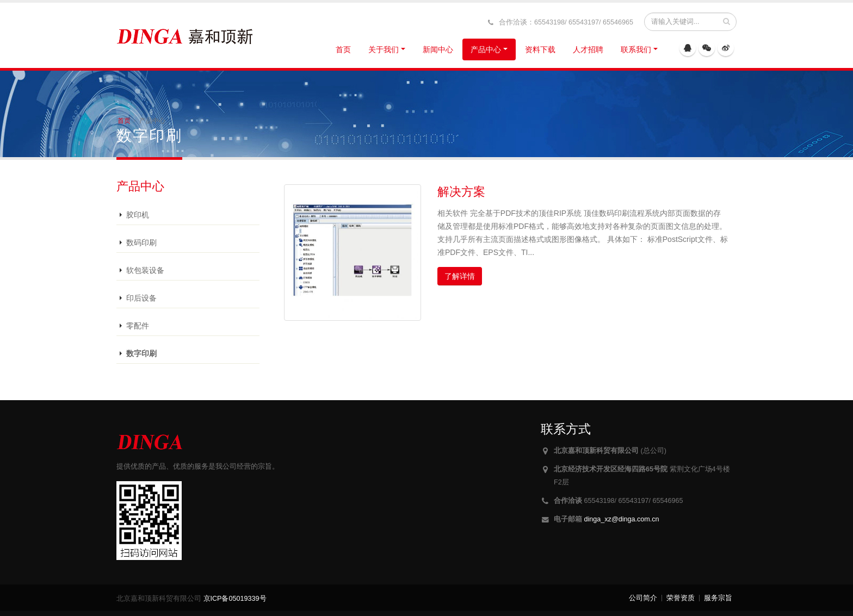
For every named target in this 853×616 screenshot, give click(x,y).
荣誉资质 (681, 598)
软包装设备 (145, 270)
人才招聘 (588, 49)
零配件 (138, 326)
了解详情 (460, 276)
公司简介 (643, 598)
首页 (343, 49)
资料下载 (540, 49)
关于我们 (384, 49)
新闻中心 (438, 49)
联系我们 (636, 49)
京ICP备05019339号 (235, 599)
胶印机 (138, 215)
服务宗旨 (718, 598)
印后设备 (141, 298)
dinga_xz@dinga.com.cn (622, 519)
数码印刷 (141, 242)
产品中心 (486, 49)
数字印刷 (141, 353)
